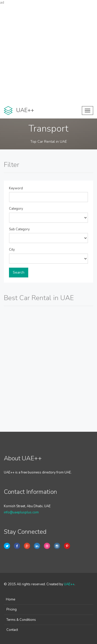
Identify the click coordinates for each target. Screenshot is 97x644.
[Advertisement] (48, 54)
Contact (12, 630)
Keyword (16, 188)
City (12, 250)
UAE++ (69, 584)
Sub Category (19, 229)
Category (16, 209)
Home (11, 599)
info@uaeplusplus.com (21, 512)
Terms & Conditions (21, 620)
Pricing (12, 609)
